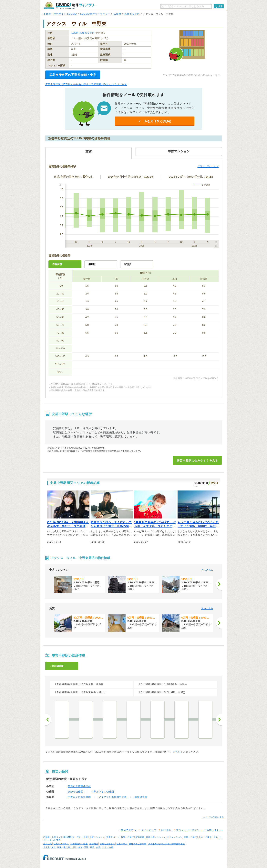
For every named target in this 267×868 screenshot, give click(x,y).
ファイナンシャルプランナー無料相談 (166, 844)
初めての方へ (129, 830)
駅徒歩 (128, 264)
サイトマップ (149, 830)
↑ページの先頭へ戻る (214, 817)
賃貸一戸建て (128, 837)
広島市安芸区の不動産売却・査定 (73, 75)
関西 (86, 847)
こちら (177, 752)
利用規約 (166, 830)
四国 (92, 847)
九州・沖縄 (108, 847)
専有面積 (57, 264)
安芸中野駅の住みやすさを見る (197, 461)
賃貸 (86, 837)
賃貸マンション (97, 837)
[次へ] (219, 584)
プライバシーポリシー (189, 830)
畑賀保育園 (141, 797)
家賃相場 (140, 837)
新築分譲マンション (156, 837)
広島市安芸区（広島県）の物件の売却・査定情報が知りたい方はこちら (86, 84)
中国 (98, 847)
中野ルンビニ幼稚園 (103, 792)
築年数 (92, 264)
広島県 (117, 14)
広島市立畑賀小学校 (79, 786)
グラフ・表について (208, 166)
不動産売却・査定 (79, 844)
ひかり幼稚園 (76, 792)
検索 (220, 6)
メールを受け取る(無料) (155, 121)
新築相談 (94, 844)
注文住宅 (48, 844)
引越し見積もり (107, 844)
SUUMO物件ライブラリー (95, 14)
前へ (48, 720)
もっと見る (207, 570)
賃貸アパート (113, 837)
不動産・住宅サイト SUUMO (60, 14)
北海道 (47, 847)
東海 (80, 847)
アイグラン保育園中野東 (113, 797)
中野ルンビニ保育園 (79, 797)
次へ (219, 720)
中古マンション (175, 837)
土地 (216, 837)
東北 (54, 847)
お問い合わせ (214, 830)
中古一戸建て (205, 837)
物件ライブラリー (138, 844)
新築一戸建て (190, 837)
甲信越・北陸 (70, 847)
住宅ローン (122, 844)
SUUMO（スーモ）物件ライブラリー (70, 6)
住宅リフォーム (61, 844)
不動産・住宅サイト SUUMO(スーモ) (62, 837)
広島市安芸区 (132, 14)
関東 (60, 847)
